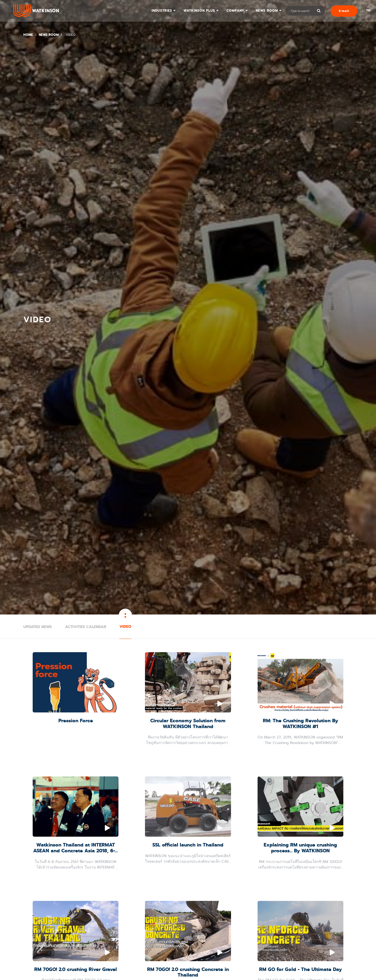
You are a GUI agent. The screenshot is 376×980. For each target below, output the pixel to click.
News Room (267, 11)
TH (368, 10)
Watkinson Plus (199, 11)
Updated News (38, 627)
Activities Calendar (86, 627)
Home (28, 35)
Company (235, 11)
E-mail (344, 11)
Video (125, 627)
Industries (162, 11)
